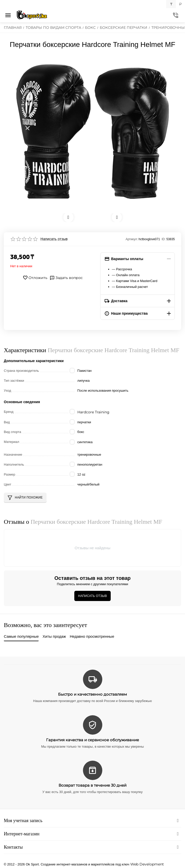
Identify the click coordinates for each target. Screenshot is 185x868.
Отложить (35, 278)
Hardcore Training (93, 412)
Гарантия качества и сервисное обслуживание (92, 740)
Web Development (147, 864)
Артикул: (132, 239)
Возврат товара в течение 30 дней (92, 785)
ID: (163, 239)
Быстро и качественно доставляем (92, 694)
